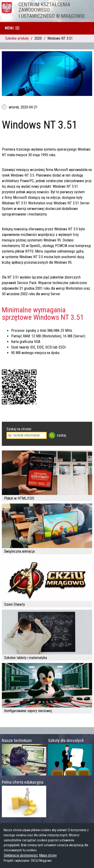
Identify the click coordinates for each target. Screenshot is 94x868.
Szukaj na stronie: (19, 429)
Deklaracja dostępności (21, 855)
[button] (12, 28)
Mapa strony (48, 855)
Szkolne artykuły (17, 38)
